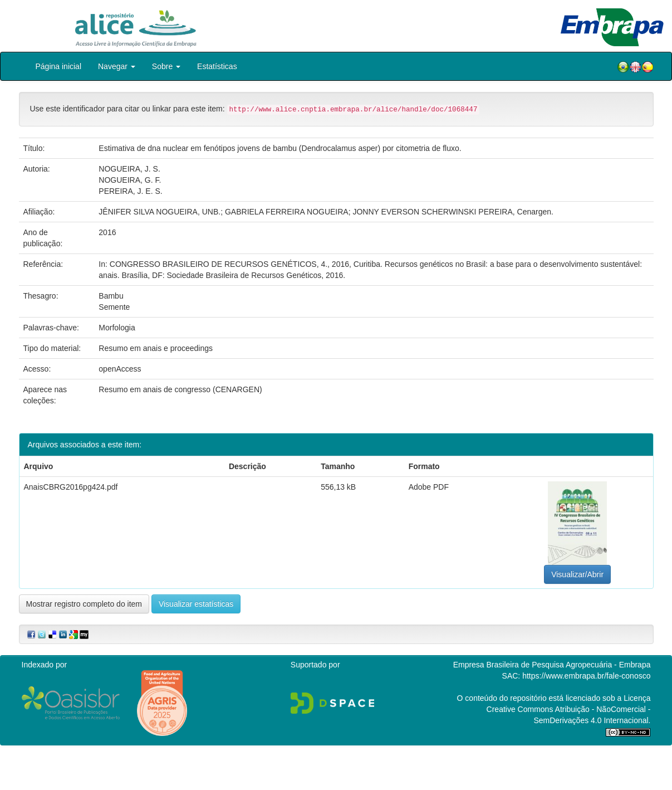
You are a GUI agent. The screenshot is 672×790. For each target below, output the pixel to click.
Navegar (117, 66)
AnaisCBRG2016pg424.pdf (71, 487)
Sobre (166, 66)
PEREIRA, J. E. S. (130, 191)
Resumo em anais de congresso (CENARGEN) (180, 389)
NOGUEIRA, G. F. (130, 180)
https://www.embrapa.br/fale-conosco (586, 676)
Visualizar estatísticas (196, 604)
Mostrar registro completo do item (84, 604)
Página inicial (59, 66)
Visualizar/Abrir (577, 574)
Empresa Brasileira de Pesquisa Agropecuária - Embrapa (552, 665)
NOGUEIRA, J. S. (129, 169)
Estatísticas (217, 66)
